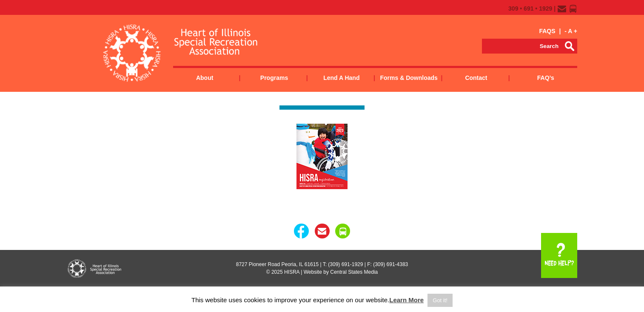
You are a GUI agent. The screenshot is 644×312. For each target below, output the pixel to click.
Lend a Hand (341, 78)
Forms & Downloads (409, 78)
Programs (274, 78)
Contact (476, 78)
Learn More (406, 300)
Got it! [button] (440, 300)
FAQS (547, 31)
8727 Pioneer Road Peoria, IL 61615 (277, 264)
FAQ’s (546, 78)
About (205, 78)
